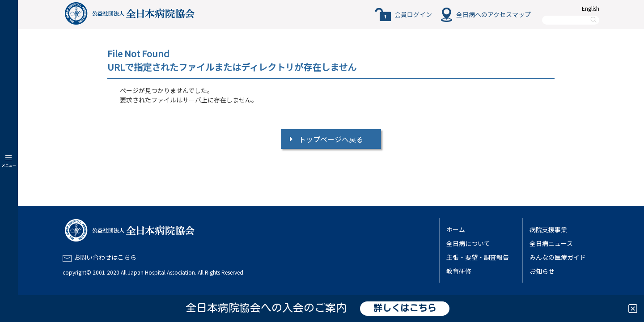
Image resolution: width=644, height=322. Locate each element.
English (591, 8)
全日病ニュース (551, 243)
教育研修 (459, 271)
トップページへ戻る (331, 139)
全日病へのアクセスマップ (494, 14)
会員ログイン (413, 14)
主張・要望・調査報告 (478, 257)
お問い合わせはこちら (105, 257)
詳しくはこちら (405, 309)
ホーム (456, 229)
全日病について (468, 243)
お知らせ (542, 271)
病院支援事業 (548, 229)
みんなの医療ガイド (558, 257)
